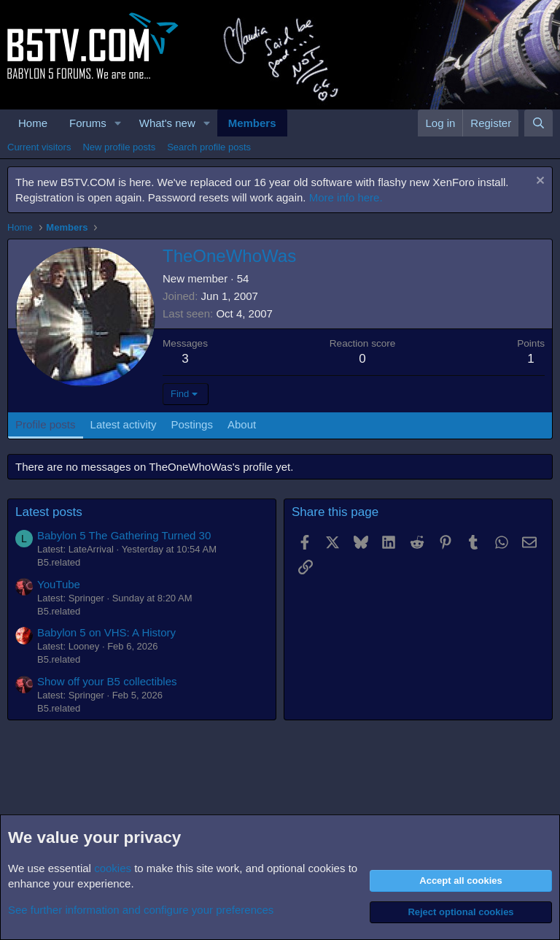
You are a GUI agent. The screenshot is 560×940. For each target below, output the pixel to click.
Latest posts (49, 512)
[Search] (538, 123)
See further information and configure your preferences (141, 910)
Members (252, 123)
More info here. (346, 197)
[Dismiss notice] (538, 182)
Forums (88, 123)
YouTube (59, 584)
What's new (167, 123)
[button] (118, 123)
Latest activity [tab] (124, 424)
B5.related (59, 562)
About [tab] (242, 424)
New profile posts (119, 147)
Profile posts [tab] (46, 424)
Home (33, 123)
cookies (113, 868)
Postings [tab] (192, 424)
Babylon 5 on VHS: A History (106, 632)
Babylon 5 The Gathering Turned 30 (124, 535)
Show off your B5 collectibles (107, 681)
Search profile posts (209, 147)
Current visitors (39, 147)
